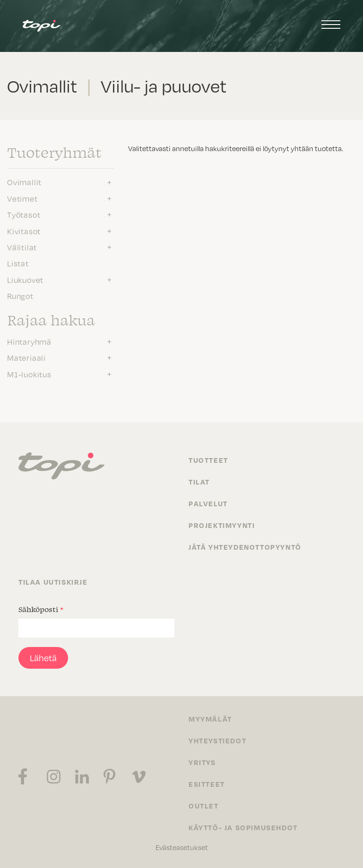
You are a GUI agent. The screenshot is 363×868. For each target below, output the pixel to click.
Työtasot (24, 215)
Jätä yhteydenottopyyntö (245, 547)
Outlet (204, 806)
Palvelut (208, 503)
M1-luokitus (29, 374)
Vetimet (22, 199)
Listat (18, 264)
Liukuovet (25, 280)
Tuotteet (208, 460)
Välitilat (22, 247)
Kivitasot (24, 231)
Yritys (202, 762)
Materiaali (26, 358)
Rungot (20, 296)
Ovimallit (24, 182)
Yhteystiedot (217, 740)
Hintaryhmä (29, 342)
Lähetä (43, 658)
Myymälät (210, 719)
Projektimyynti (222, 525)
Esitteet (207, 784)
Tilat (199, 482)
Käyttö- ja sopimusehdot (243, 827)
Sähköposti (41, 609)
